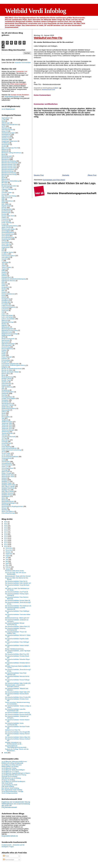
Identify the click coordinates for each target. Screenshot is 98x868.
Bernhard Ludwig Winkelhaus (11, 153)
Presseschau (6, 360)
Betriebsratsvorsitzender (10, 163)
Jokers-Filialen (7, 267)
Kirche (4, 289)
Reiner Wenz (6, 373)
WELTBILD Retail (7, 491)
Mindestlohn (6, 327)
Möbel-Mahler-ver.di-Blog (10, 766)
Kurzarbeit (5, 304)
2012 (6, 542)
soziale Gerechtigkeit (9, 398)
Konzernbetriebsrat (8, 294)
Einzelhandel (6, 211)
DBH (3, 199)
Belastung (5, 149)
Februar (8, 567)
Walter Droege (6, 473)
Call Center (5, 188)
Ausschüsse (6, 144)
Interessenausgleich (8, 256)
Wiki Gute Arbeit (7, 783)
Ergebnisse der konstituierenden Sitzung (16, 802)
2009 (6, 753)
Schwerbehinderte (8, 392)
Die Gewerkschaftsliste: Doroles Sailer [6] (18, 600)
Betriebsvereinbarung (9, 173)
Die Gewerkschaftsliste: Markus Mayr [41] (18, 737)
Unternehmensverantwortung (11, 450)
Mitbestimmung (7, 332)
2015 (6, 536)
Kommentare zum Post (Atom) (54, 180)
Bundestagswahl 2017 (9, 186)
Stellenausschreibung (9, 408)
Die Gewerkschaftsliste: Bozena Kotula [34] (18, 715)
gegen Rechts (6, 227)
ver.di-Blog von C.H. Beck (10, 771)
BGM (3, 178)
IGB (3, 249)
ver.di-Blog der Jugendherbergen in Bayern (16, 773)
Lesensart (5, 310)
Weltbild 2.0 (6, 481)
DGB (3, 202)
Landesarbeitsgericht (9, 307)
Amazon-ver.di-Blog (8, 780)
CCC (3, 191)
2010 (6, 546)
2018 (3, 121)
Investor (4, 259)
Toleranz (4, 435)
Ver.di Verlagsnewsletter (10, 793)
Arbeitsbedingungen (8, 133)
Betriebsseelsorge (8, 171)
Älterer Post (92, 175)
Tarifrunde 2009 (7, 423)
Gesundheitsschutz (8, 237)
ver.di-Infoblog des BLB (9, 785)
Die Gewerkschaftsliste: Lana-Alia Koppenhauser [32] (15, 710)
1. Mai (4, 119)
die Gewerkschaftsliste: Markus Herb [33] (17, 713)
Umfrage (5, 442)
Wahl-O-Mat (6, 471)
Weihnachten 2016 (8, 476)
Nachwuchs (6, 340)
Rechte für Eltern (7, 370)
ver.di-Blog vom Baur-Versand (12, 765)
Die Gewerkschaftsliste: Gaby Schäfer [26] (18, 683)
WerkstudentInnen (8, 501)
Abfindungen (6, 123)
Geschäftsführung (8, 234)
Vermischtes (6, 461)
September (9, 554)
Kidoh (4, 285)
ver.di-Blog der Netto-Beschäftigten (13, 770)
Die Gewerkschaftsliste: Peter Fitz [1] (16, 581)
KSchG (4, 297)
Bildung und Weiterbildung (10, 181)
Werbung (5, 500)
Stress (4, 415)
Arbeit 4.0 (5, 131)
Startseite (66, 175)
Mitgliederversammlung (9, 334)
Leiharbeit (5, 309)
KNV (3, 290)
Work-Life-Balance (8, 511)
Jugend (4, 269)
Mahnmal (5, 320)
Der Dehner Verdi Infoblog (10, 788)
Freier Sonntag (7, 222)
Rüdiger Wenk (6, 378)
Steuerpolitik (6, 410)
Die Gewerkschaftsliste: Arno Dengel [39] (17, 732)
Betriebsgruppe (7, 156)
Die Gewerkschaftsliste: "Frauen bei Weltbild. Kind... (16, 633)
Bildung (4, 179)
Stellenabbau (6, 407)
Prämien (4, 359)
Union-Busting (6, 447)
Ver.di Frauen (6, 453)
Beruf (3, 154)
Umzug (4, 445)
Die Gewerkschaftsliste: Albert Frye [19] (17, 654)
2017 (6, 532)
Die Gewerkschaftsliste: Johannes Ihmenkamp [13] (15, 629)
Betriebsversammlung (9, 174)
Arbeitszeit (5, 139)
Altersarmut (5, 128)
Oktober (8, 552)
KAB (3, 271)
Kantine (4, 272)
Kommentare (9, 860)
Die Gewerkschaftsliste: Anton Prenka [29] (18, 697)
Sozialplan (5, 400)
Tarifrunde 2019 (7, 428)
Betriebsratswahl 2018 (9, 168)
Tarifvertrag (5, 432)
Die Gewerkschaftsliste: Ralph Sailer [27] (17, 692)
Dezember (9, 548)
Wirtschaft (5, 505)
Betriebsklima (6, 158)
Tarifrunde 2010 (7, 425)
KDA (3, 282)
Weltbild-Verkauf (7, 495)
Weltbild (4, 480)
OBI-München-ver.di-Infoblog (11, 778)
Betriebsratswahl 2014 (9, 166)
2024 (6, 522)
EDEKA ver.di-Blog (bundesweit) (12, 763)
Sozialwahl (5, 402)
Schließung (5, 390)
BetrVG (4, 176)
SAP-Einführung (7, 387)
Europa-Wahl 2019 (8, 216)
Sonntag (4, 395)
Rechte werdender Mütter (10, 372)
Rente (4, 375)
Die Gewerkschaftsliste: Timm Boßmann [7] (18, 606)
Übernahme (6, 440)
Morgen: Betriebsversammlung (14, 649)
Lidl (3, 312)
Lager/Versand (7, 305)
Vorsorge (5, 470)
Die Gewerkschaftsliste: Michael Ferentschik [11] (15, 624)
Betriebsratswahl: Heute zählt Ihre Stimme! (18, 576)
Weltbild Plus (6, 490)
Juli (7, 558)
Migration (5, 325)
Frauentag (5, 221)
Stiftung (4, 412)
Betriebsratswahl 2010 (48, 90)
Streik (4, 413)
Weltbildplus (6, 496)
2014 (6, 538)
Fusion (4, 224)
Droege (4, 207)
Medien (4, 324)
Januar (8, 569)
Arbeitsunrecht (7, 138)
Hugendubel (6, 247)
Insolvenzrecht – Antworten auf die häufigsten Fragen (13, 846)
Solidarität (5, 393)
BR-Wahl (5, 183)
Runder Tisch (6, 380)
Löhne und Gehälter (8, 319)
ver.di (3, 451)
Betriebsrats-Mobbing (9, 161)
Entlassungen (6, 212)
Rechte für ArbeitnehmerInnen (12, 368)
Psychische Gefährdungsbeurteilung (14, 365)
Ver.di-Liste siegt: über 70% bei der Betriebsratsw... (16, 573)
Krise (3, 295)
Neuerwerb (5, 342)
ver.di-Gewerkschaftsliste (10, 456)
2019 (6, 528)
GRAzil (4, 241)
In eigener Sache (7, 252)
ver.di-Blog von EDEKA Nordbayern (13, 781)
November (9, 550)
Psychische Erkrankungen (10, 364)
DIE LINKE (5, 204)
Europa (4, 214)
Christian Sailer (7, 193)
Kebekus (5, 284)
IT (2, 261)
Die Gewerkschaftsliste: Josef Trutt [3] (16, 592)
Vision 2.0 (5, 466)
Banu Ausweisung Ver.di (10, 148)
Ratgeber (5, 367)
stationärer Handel (8, 405)
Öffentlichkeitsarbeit (8, 344)
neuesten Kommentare (23, 63)
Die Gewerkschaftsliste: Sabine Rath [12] (17, 627)
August (8, 556)
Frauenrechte (6, 219)
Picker (4, 354)
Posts (6, 856)
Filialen (4, 217)
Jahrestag (5, 262)
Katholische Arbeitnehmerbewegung (14, 279)
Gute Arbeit (5, 242)
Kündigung (5, 300)
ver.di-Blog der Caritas (9, 768)
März (7, 565)
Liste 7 (4, 314)
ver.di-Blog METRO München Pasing (14, 775)
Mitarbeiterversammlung (10, 330)
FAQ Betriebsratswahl (9, 807)
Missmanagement (8, 329)
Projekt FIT (5, 362)
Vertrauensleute (7, 465)
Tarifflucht (5, 420)
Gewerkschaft (6, 239)
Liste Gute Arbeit (7, 315)
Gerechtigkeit (6, 231)
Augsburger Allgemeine (9, 141)
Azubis (4, 146)
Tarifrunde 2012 (7, 427)
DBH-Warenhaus (7, 201)
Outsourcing (6, 347)
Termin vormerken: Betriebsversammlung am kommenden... (17, 703)
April (7, 563)
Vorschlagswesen (7, 468)
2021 (6, 524)
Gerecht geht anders (8, 229)
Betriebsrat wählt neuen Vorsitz (14, 571)
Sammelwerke (6, 383)
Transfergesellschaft (8, 437)
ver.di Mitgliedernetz (8, 109)
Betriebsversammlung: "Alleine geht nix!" (17, 618)
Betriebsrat (5, 159)
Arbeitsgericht (6, 134)
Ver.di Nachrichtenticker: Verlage (12, 791)
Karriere (4, 276)
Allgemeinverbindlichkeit (10, 124)
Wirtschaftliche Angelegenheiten (12, 506)
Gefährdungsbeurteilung (10, 226)
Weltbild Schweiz (7, 493)
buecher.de (5, 184)
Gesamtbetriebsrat (8, 232)
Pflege (4, 352)
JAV (3, 264)
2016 (6, 534)
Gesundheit (5, 236)
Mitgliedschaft (6, 335)
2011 (6, 544)
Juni (7, 559)
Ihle (3, 251)
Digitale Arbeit (6, 206)
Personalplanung (7, 349)
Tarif (3, 418)
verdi (3, 460)
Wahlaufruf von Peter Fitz (48, 38)
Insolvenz (5, 254)
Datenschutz (6, 197)
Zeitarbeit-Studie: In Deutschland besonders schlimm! (15, 686)
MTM (3, 337)
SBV (3, 388)
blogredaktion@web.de (13, 97)
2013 (6, 540)
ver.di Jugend (6, 455)
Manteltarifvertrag (7, 322)
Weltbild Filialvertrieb (9, 485)
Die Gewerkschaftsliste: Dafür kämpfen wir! (18, 583)
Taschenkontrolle (7, 433)
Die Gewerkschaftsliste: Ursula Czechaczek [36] (14, 724)
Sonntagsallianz (7, 397)
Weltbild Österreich (8, 488)
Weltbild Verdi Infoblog (35, 11)
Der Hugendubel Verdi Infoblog (12, 790)
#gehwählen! (6, 118)
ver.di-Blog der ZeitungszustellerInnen (14, 761)
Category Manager (8, 189)
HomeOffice (6, 246)
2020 (6, 526)
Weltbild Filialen (7, 483)
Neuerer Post (39, 175)
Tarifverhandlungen (8, 430)
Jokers (4, 266)
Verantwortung (7, 458)
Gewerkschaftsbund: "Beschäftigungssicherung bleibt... (16, 747)
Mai (7, 561)
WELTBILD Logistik (8, 486)
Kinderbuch (5, 287)
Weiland (4, 478)
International (6, 257)
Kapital (4, 274)
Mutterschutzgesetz (8, 339)
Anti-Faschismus (7, 129)
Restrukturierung (7, 377)
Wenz (4, 498)
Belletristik (5, 151)
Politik (4, 355)
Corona (4, 194)
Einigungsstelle (7, 209)
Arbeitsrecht (6, 136)
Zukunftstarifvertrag (8, 513)
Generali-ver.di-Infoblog (9, 776)
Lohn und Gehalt (7, 317)
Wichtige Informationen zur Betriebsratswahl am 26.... (14, 743)
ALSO (4, 126)
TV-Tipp (4, 438)
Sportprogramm (7, 403)
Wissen (4, 508)
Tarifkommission (7, 422)
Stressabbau (6, 417)
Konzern (4, 292)
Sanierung (5, 385)
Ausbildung (5, 143)
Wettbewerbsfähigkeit (9, 503)
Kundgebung (6, 299)
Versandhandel (7, 463)
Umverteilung (6, 443)
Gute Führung (6, 244)
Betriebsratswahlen (8, 169)
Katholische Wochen (8, 281)
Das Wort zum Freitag (9, 196)
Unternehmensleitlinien (9, 448)
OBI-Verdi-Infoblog (8, 786)
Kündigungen (6, 302)
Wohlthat (5, 510)
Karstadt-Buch (6, 277)
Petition (4, 350)
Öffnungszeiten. (7, 345)
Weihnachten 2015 (8, 475)
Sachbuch (5, 382)
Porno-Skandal (7, 357)
